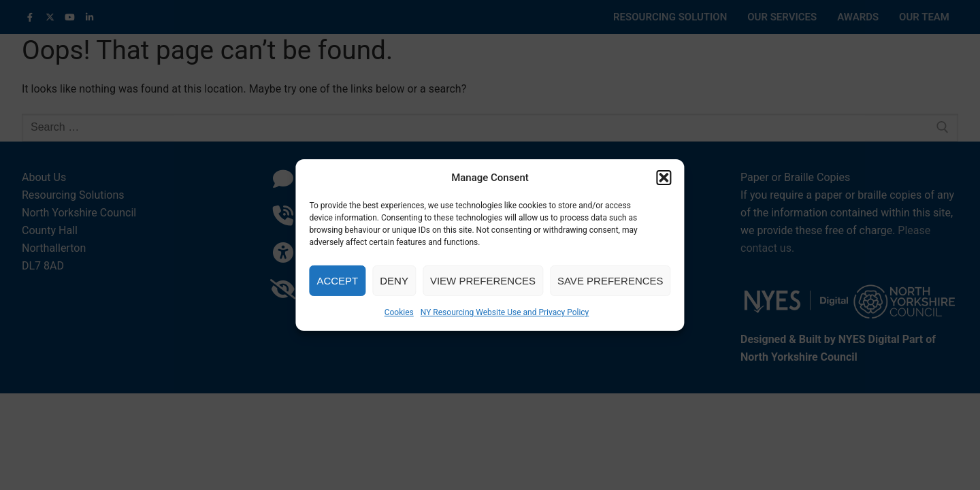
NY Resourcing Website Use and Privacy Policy (505, 312)
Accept (337, 281)
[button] (664, 178)
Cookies (399, 312)
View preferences (483, 281)
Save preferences (610, 281)
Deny (394, 281)
